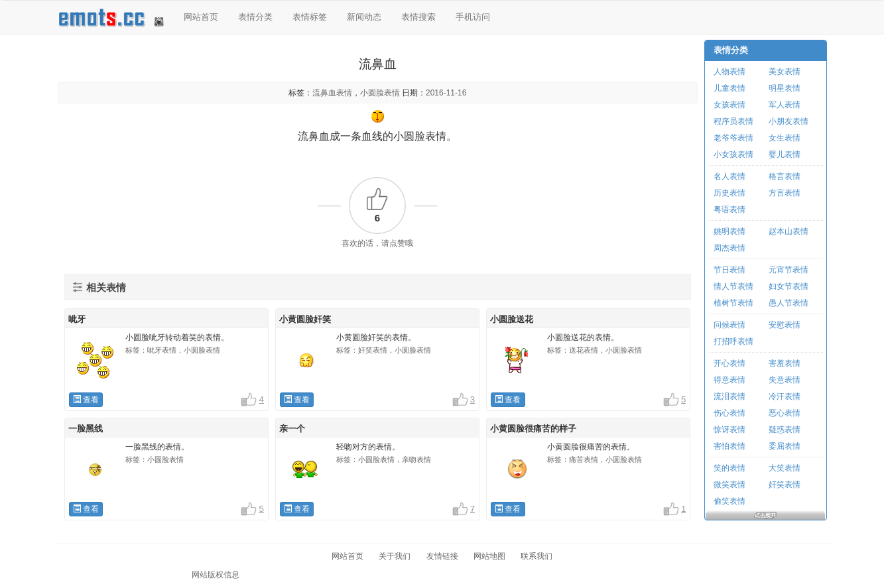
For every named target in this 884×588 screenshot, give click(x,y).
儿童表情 (729, 88)
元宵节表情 (789, 270)
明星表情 (785, 88)
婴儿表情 (785, 154)
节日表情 (729, 270)
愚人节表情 (789, 303)
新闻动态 (364, 17)
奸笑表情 (785, 485)
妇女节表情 (789, 286)
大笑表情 (785, 468)
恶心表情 (785, 413)
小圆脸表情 (380, 93)
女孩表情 (729, 105)
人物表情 (729, 72)
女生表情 (785, 138)
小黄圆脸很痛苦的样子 (533, 429)
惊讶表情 (729, 430)
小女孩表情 (733, 154)
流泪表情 (729, 396)
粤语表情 (729, 209)
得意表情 (729, 380)
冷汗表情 (785, 396)
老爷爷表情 (733, 138)
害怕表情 (729, 446)
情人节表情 (733, 286)
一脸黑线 (86, 429)
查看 (86, 400)
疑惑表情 (785, 430)
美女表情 (785, 72)
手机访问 (473, 17)
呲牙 (77, 319)
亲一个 (292, 429)
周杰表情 (729, 248)
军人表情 (785, 105)
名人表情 (729, 176)
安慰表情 (785, 325)
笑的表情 (729, 468)
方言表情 (785, 193)
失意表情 (785, 380)
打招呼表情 (733, 341)
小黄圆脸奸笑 (305, 319)
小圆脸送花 (512, 319)
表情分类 (255, 17)
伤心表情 (729, 413)
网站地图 (489, 556)
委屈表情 (785, 446)
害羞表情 (785, 363)
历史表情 (729, 193)
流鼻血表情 (332, 93)
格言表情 (785, 176)
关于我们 (395, 556)
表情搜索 (418, 17)
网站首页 (201, 17)
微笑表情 (729, 485)
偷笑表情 (729, 501)
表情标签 (310, 17)
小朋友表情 (789, 121)
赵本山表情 (789, 231)
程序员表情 (733, 121)
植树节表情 (733, 303)
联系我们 (537, 556)
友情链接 (442, 556)
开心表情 (729, 363)
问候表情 (729, 325)
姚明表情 (729, 231)
